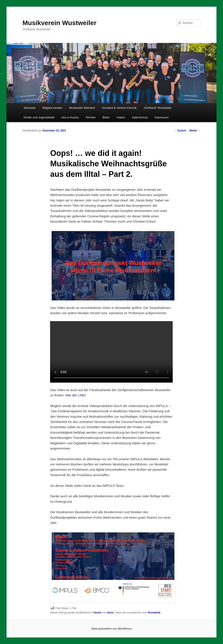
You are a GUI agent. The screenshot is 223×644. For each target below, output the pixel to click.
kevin (111, 613)
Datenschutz (140, 117)
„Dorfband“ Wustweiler (158, 108)
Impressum (162, 117)
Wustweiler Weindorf (82, 108)
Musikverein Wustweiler (59, 23)
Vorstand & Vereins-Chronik (119, 108)
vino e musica (70, 117)
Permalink (154, 613)
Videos (121, 117)
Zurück (180, 131)
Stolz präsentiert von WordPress (111, 629)
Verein (98, 613)
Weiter (195, 131)
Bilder (106, 117)
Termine (91, 117)
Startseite (30, 108)
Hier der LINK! (76, 395)
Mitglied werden (52, 108)
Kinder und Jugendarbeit (39, 117)
